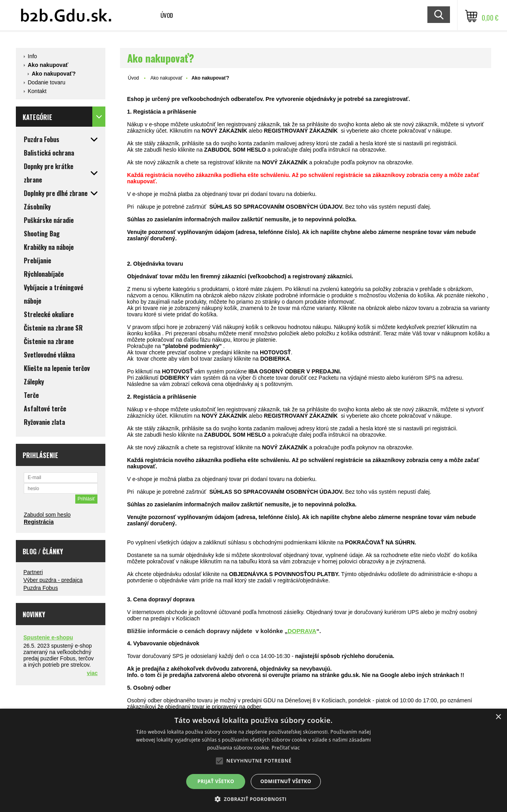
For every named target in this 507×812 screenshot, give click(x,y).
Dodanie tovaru (47, 82)
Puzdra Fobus (41, 588)
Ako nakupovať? (54, 74)
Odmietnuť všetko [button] (286, 781)
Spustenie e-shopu (48, 637)
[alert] (253, 760)
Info (32, 56)
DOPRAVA (302, 631)
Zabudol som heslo (47, 515)
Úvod (167, 15)
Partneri (33, 572)
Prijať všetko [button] (216, 781)
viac (92, 673)
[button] (254, 799)
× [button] (498, 717)
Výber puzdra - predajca (53, 580)
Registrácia (39, 522)
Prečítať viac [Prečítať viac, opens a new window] (286, 748)
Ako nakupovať (48, 65)
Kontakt (37, 91)
